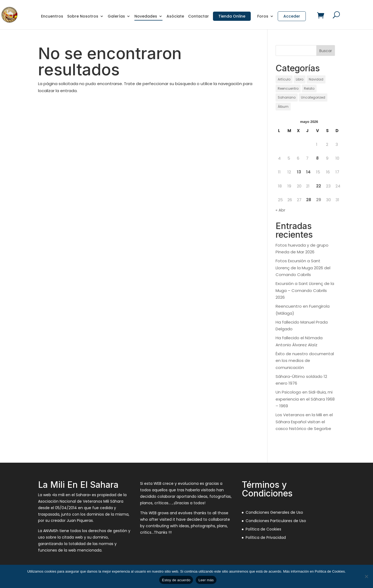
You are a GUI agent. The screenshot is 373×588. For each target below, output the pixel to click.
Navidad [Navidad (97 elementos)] (316, 79)
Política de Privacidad (266, 537)
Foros (263, 17)
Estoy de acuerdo (176, 580)
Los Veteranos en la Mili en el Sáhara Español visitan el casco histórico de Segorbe (304, 422)
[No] (366, 576)
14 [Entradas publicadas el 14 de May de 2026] (308, 172)
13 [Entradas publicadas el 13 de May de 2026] (299, 172)
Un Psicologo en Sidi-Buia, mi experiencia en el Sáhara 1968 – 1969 (305, 399)
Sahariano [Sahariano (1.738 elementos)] (287, 97)
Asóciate (175, 17)
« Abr (280, 210)
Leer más (206, 580)
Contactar (199, 17)
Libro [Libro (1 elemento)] (300, 79)
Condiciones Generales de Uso (274, 512)
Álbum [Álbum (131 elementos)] (283, 107)
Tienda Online (232, 16)
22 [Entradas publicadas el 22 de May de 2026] (318, 186)
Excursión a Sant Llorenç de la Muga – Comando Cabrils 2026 (305, 290)
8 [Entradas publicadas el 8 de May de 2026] (317, 158)
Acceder (292, 16)
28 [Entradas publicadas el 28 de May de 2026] (309, 200)
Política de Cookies (263, 529)
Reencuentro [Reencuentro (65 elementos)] (288, 88)
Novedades (146, 17)
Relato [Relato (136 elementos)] (309, 88)
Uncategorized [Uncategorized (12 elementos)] (313, 97)
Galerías (116, 17)
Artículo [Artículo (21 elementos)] (284, 79)
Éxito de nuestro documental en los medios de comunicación (305, 361)
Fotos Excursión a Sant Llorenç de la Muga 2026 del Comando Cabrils (303, 268)
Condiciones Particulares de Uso (276, 521)
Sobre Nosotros (83, 17)
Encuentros (52, 17)
